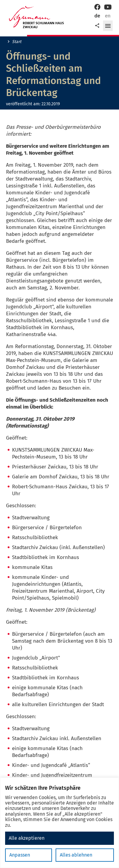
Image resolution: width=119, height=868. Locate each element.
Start (17, 42)
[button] (108, 26)
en (108, 16)
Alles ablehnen (76, 855)
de (97, 16)
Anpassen (20, 855)
